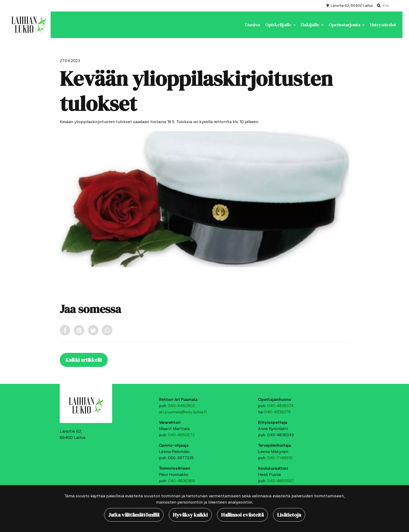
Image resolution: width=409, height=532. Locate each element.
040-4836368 (181, 481)
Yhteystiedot (383, 25)
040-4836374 (280, 406)
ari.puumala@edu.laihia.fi (183, 412)
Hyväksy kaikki (190, 515)
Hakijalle (311, 25)
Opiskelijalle (279, 25)
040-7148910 (280, 458)
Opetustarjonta (345, 25)
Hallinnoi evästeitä (242, 515)
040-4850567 (281, 481)
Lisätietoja (289, 515)
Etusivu (252, 25)
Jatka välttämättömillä (134, 515)
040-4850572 (181, 435)
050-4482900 (182, 406)
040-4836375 (277, 412)
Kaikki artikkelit (84, 360)
